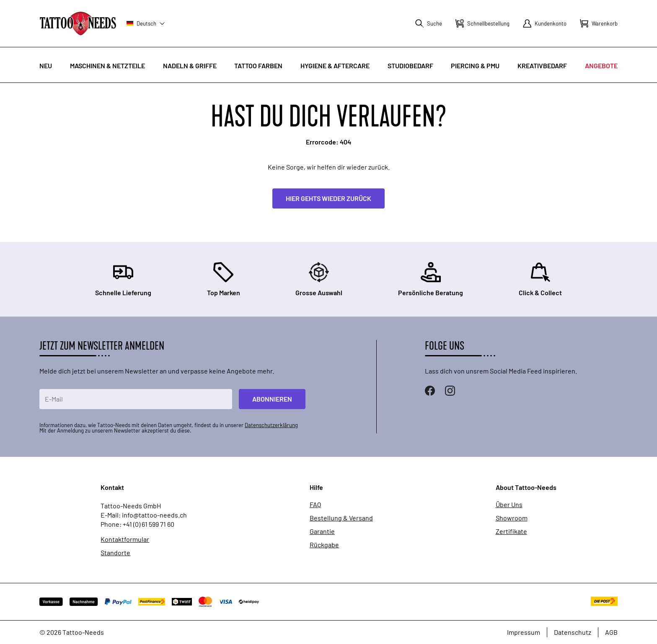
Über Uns (509, 505)
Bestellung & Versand (341, 518)
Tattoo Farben (258, 66)
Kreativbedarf (542, 66)
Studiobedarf (410, 66)
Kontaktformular (125, 539)
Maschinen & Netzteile (107, 66)
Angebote (601, 66)
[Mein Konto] (545, 23)
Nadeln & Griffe (190, 66)
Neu (46, 66)
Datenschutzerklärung (271, 425)
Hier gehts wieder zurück (328, 198)
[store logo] (78, 23)
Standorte (115, 553)
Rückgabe (324, 545)
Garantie (322, 531)
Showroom (512, 518)
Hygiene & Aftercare (335, 66)
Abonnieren (272, 399)
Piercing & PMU (475, 66)
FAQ (315, 505)
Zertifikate (511, 531)
